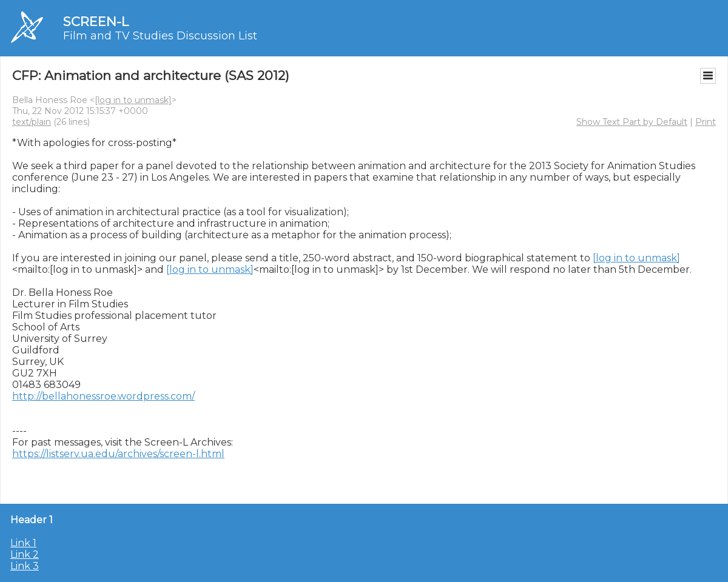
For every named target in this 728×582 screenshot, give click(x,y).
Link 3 (25, 566)
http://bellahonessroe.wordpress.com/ (103, 396)
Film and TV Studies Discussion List (160, 36)
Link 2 (25, 554)
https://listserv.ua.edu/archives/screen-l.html (118, 454)
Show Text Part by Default (632, 122)
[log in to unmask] (133, 100)
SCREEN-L (96, 22)
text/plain (32, 122)
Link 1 (23, 543)
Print (706, 122)
